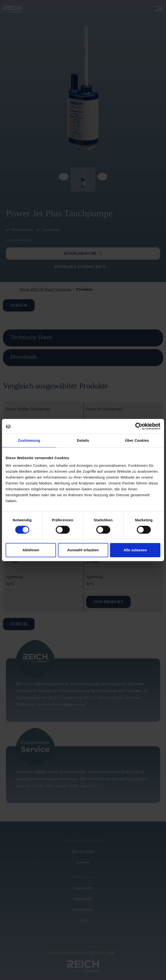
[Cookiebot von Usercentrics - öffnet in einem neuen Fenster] (139, 426)
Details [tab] (83, 440)
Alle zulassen (135, 550)
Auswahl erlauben (83, 550)
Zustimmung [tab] (29, 440)
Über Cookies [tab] (137, 440)
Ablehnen (31, 550)
